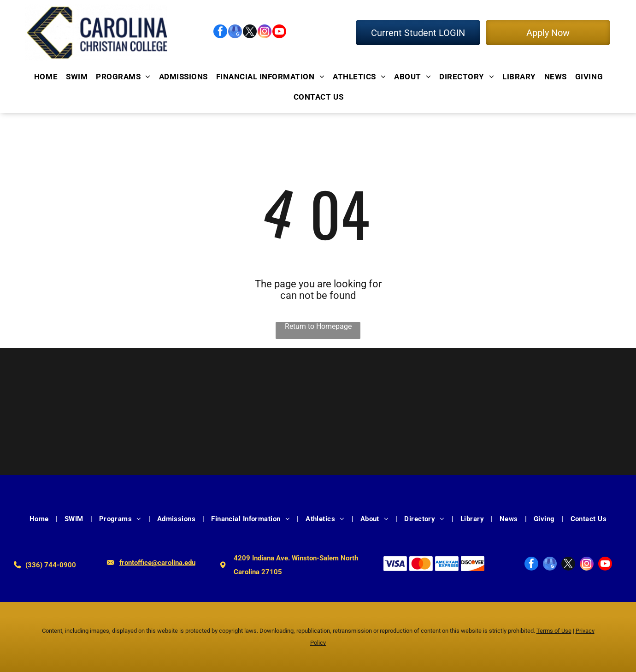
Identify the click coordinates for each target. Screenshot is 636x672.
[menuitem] (45, 76)
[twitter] (250, 33)
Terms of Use (554, 631)
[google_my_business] (235, 33)
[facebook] (220, 33)
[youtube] (279, 33)
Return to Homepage (318, 326)
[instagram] (265, 33)
